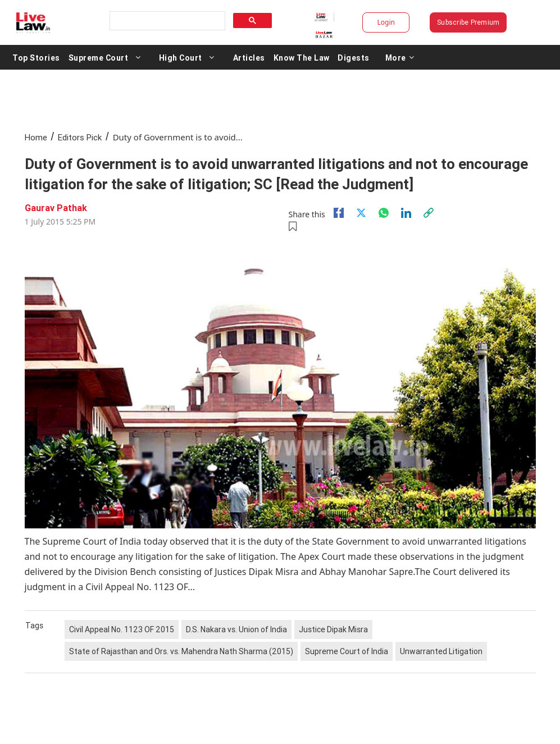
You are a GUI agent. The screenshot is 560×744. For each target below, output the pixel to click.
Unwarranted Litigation (441, 651)
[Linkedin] (406, 213)
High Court (181, 57)
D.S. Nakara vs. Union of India (236, 629)
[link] (429, 213)
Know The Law (302, 57)
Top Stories (36, 57)
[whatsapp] (384, 213)
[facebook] (339, 213)
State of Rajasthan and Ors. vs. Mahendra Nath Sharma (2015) (181, 651)
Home (36, 137)
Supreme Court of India (347, 651)
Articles (249, 57)
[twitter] (361, 213)
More (400, 57)
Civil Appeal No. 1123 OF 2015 (122, 629)
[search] (167, 21)
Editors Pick (80, 137)
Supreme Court (99, 57)
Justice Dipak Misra (333, 629)
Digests (354, 57)
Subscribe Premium (468, 22)
